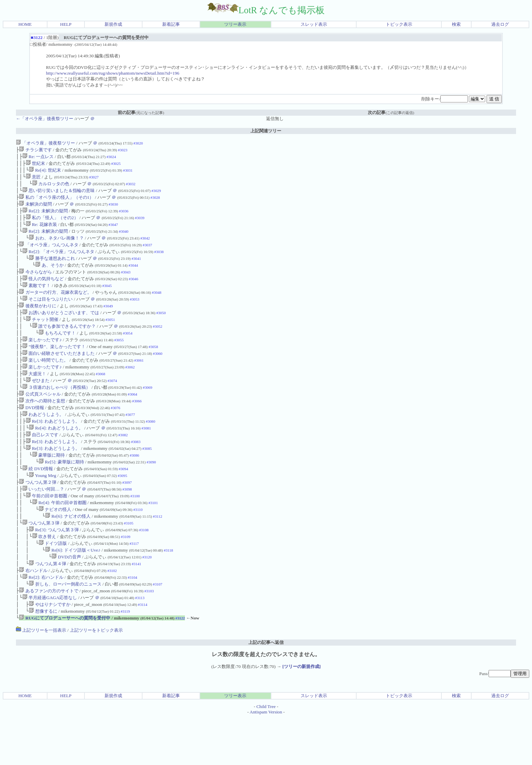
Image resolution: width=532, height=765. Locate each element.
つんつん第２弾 (37, 516)
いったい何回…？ (43, 524)
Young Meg (43, 509)
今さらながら (35, 285)
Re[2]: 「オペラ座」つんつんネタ (58, 262)
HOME (25, 24)
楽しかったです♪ (42, 359)
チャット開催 (42, 337)
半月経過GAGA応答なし (50, 643)
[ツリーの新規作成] (301, 714)
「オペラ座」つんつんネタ (49, 255)
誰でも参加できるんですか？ (64, 345)
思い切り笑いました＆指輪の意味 (59, 195)
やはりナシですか (50, 651)
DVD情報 (31, 434)
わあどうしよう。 (43, 442)
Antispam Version (266, 759)
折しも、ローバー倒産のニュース (65, 628)
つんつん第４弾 (47, 606)
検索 (456, 24)
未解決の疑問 (35, 210)
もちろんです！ (57, 352)
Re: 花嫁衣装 (41, 233)
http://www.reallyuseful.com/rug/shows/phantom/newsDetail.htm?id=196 (113, 73)
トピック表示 (399, 24)
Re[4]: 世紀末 (45, 173)
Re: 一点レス (38, 158)
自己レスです (42, 464)
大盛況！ (34, 397)
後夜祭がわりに (37, 322)
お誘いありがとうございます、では (61, 330)
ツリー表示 (235, 24)
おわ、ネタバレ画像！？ (56, 247)
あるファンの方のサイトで (49, 636)
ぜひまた (38, 404)
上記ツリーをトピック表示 (96, 678)
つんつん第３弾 (41, 561)
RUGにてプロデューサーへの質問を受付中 (65, 665)
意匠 (33, 180)
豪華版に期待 (49, 486)
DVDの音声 (66, 598)
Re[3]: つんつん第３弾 (54, 568)
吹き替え (44, 576)
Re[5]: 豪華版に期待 (61, 494)
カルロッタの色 (51, 188)
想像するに (43, 658)
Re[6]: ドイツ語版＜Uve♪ (73, 591)
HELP (66, 24)
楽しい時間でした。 (45, 382)
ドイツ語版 (53, 583)
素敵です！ (36, 300)
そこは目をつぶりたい (47, 315)
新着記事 (171, 24)
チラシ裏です (35, 150)
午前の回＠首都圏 (46, 531)
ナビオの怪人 (55, 546)
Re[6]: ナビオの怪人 (68, 553)
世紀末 (35, 165)
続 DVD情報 (38, 501)
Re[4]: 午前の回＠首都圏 (59, 539)
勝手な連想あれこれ (52, 270)
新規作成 (113, 24)
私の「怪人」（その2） (52, 225)
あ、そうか (49, 277)
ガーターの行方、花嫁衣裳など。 (55, 307)
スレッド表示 (314, 24)
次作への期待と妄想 (42, 427)
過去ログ (500, 24)
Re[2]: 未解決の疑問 (45, 218)
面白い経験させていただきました (59, 374)
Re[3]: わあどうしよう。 (53, 449)
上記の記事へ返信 (266, 690)
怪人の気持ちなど (43, 292)
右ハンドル (33, 613)
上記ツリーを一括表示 (41, 678)
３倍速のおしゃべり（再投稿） (56, 412)
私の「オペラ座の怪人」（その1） (56, 203)
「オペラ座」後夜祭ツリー (45, 143)
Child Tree (266, 754)
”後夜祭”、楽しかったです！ (54, 367)
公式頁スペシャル (40, 419)
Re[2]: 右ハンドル (43, 621)
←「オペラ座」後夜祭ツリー (45, 119)
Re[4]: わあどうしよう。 (56, 456)
